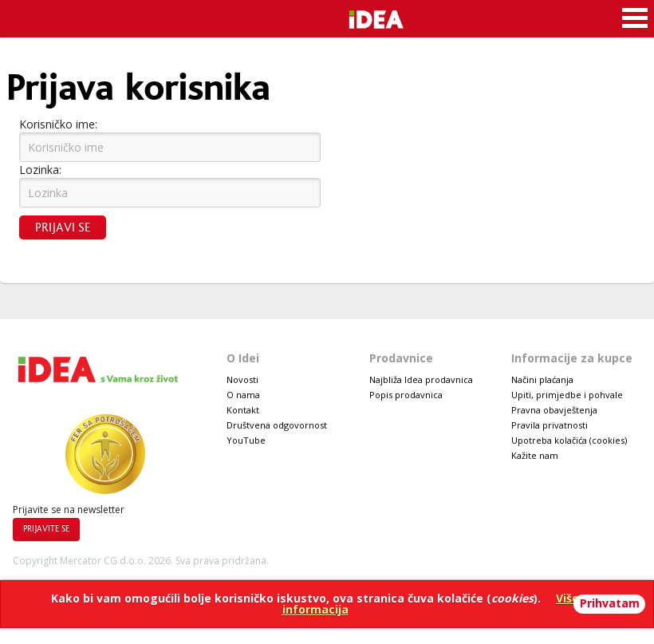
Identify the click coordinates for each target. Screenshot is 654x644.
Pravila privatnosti (550, 425)
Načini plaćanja (542, 379)
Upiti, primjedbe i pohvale (567, 395)
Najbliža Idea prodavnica (421, 379)
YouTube (246, 440)
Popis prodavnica (406, 395)
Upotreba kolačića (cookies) (569, 440)
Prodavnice (401, 358)
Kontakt (243, 410)
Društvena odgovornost (277, 425)
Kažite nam (535, 455)
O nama (243, 395)
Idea (400, 18)
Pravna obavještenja (554, 410)
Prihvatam (610, 603)
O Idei (243, 358)
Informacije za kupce (572, 358)
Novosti (242, 379)
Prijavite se (46, 529)
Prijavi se (63, 227)
